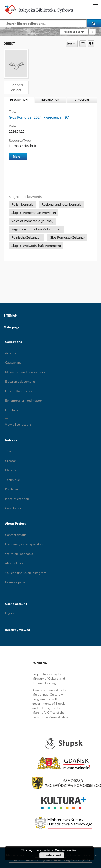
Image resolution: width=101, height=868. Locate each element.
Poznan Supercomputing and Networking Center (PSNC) (50, 860)
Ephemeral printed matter (24, 401)
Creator (11, 461)
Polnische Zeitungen (26, 238)
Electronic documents (20, 382)
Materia (11, 470)
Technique (13, 480)
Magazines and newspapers (25, 372)
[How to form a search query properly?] (92, 32)
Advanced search (74, 32)
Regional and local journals (61, 204)
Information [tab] (50, 100)
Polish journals (22, 204)
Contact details (16, 535)
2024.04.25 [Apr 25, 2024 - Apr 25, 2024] (17, 131)
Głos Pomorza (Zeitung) (67, 238)
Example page (15, 582)
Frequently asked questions (25, 544)
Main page (12, 327)
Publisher (12, 489)
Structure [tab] (82, 100)
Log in (9, 613)
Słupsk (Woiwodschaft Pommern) (36, 246)
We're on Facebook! (19, 554)
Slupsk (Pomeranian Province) (34, 213)
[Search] (94, 23)
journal (14, 146)
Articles (11, 353)
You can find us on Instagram (26, 573)
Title (8, 451)
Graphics (12, 410)
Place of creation (17, 499)
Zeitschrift (29, 146)
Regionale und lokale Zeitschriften (36, 229)
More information (66, 850)
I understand (52, 855)
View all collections (18, 425)
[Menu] (95, 4)
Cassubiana (13, 363)
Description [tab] (19, 100)
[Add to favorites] (83, 44)
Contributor (13, 508)
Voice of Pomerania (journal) (32, 221)
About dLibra (14, 563)
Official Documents (19, 391)
